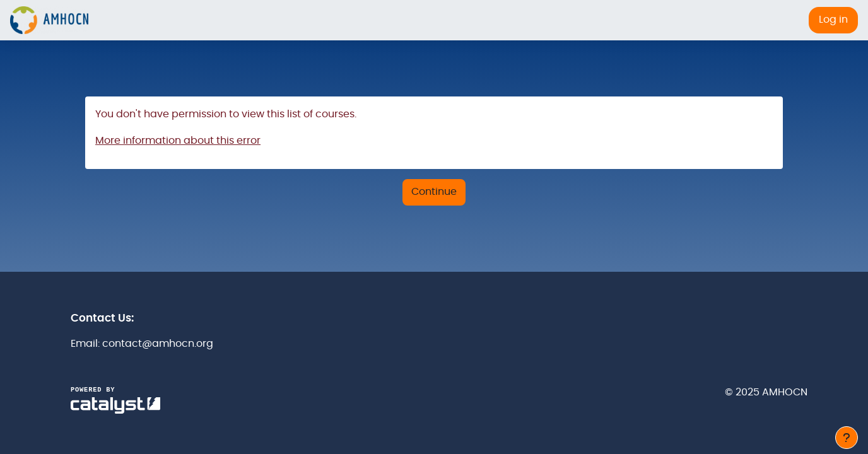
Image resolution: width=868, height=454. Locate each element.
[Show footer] (847, 438)
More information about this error (178, 141)
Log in (833, 20)
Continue (434, 192)
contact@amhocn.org (158, 344)
